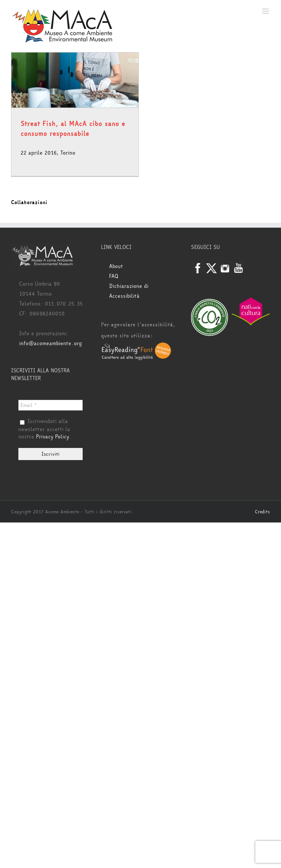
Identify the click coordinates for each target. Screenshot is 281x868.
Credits (262, 512)
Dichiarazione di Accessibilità (129, 291)
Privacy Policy (53, 437)
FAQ (114, 276)
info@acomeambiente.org (51, 343)
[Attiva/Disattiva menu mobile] (266, 11)
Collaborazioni (29, 202)
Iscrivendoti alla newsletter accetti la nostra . (45, 429)
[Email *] (51, 405)
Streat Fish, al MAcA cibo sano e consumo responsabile (73, 129)
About (116, 266)
